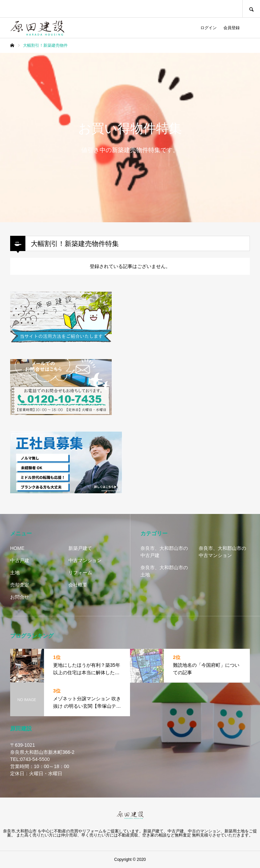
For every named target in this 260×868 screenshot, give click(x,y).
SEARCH (251, 9)
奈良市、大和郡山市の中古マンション (222, 552)
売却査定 (20, 585)
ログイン (209, 28)
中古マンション (85, 560)
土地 (15, 573)
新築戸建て (80, 548)
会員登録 (232, 28)
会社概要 (78, 585)
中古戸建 (20, 560)
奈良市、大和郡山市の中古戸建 (164, 552)
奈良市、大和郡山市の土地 (164, 571)
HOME (17, 548)
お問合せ (20, 597)
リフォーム (80, 573)
